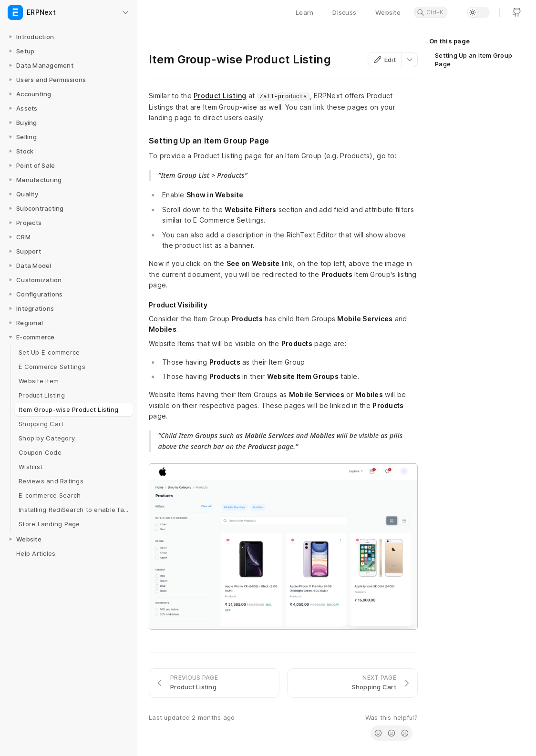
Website (388, 12)
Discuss (344, 12)
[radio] (378, 733)
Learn (304, 12)
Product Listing (220, 96)
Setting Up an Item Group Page (474, 60)
